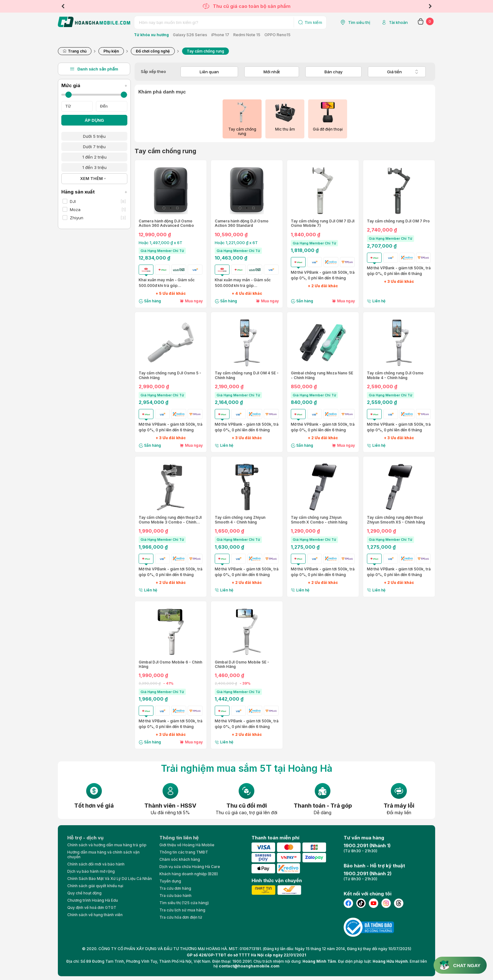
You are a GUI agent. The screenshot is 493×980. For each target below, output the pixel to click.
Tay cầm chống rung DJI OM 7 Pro (398, 221)
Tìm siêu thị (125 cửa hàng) (184, 903)
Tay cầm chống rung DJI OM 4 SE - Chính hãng (247, 375)
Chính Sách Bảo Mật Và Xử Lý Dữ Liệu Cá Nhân (110, 879)
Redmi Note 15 (247, 35)
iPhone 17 (220, 35)
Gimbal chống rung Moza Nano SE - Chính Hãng (322, 375)
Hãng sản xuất (94, 192)
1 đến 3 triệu (94, 167)
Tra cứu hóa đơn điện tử (181, 917)
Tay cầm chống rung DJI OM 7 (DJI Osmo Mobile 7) (323, 223)
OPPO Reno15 (277, 35)
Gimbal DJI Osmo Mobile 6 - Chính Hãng (170, 664)
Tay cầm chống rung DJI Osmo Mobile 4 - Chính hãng (395, 375)
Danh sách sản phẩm (94, 69)
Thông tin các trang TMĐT (184, 852)
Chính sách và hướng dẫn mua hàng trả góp (107, 845)
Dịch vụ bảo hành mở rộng (91, 871)
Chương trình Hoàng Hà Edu (93, 900)
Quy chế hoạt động (84, 893)
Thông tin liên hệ (179, 838)
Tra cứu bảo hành (175, 896)
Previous (63, 6)
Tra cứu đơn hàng (175, 888)
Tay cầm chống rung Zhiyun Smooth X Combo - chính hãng (319, 520)
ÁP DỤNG (94, 120)
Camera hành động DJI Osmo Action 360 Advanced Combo (166, 223)
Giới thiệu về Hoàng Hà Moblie (187, 845)
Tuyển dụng (170, 881)
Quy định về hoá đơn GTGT (92, 907)
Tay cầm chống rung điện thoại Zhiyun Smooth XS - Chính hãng (396, 520)
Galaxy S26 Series (190, 35)
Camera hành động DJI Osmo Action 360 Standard (242, 223)
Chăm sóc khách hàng (180, 859)
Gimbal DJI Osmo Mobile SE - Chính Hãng (242, 664)
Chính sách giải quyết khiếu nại (95, 886)
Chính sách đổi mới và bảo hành (96, 864)
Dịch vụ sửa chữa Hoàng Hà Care (190, 867)
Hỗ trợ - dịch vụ (85, 838)
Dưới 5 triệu (94, 136)
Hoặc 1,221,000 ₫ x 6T (236, 243)
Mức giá (94, 85)
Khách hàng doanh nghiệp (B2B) (189, 874)
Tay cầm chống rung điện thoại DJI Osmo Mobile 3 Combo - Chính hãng (170, 520)
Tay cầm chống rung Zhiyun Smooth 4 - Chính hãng (240, 520)
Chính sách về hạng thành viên (95, 915)
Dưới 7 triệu (94, 147)
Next (430, 6)
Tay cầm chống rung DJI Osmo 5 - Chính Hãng (170, 375)
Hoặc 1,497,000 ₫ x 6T (161, 243)
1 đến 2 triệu (94, 157)
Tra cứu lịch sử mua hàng (182, 910)
